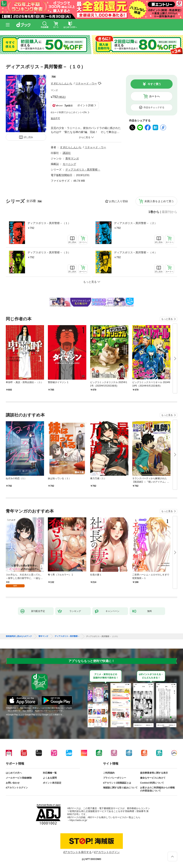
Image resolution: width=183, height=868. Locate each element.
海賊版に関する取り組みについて (120, 788)
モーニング (69, 164)
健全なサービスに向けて (153, 778)
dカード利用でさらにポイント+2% (69, 112)
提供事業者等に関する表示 (154, 773)
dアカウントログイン (17, 788)
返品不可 (55, 118)
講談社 (67, 153)
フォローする (100, 83)
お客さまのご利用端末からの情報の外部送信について (157, 789)
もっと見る (167, 319)
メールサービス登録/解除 (19, 778)
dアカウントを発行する (77, 852)
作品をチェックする (154, 107)
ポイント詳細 (85, 105)
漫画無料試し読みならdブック (19, 636)
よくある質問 (50, 778)
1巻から (154, 212)
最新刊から (170, 212)
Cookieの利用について (152, 783)
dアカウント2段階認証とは (117, 783)
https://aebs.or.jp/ (78, 820)
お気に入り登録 (118, 201)
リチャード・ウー (86, 83)
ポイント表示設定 (52, 783)
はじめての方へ (14, 773)
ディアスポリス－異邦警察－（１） (49, 223)
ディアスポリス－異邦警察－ (83, 170)
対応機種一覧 (50, 773)
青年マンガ (72, 158)
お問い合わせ (13, 783)
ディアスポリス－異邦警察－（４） (136, 252)
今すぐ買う (154, 84)
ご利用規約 (109, 773)
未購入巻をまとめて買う (159, 201)
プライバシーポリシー (115, 778)
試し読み (28, 137)
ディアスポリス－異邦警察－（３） (49, 252)
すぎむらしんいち (62, 83)
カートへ (154, 96)
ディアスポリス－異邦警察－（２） (136, 223)
